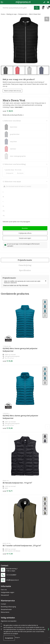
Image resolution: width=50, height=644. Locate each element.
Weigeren (17, 638)
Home (3, 14)
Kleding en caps (12, 14)
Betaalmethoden (6, 609)
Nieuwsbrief (5, 595)
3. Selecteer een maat (12, 181)
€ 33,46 (8, 361)
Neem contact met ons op (12, 91)
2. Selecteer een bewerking (14, 164)
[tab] (25, 260)
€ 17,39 (8, 554)
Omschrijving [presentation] (25, 265)
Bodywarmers (23, 14)
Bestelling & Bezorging (8, 607)
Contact (3, 604)
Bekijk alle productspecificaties (13, 115)
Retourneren (5, 612)
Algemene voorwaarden (9, 621)
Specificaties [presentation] (25, 270)
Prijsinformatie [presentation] (25, 260)
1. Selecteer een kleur (12, 121)
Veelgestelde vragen (8, 592)
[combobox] (17, 8)
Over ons (4, 590)
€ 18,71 (8, 491)
